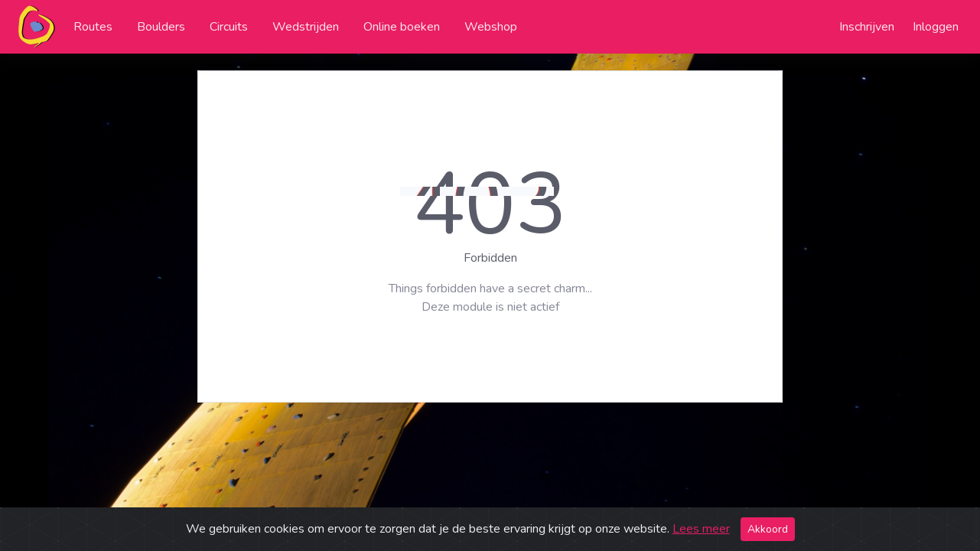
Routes (93, 27)
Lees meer (701, 529)
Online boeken (402, 27)
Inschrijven (867, 27)
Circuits (229, 27)
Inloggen (936, 27)
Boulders (161, 27)
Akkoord (768, 529)
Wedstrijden (306, 27)
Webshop (491, 27)
